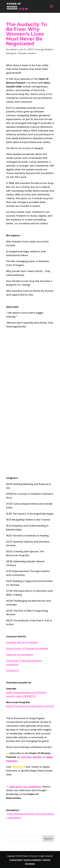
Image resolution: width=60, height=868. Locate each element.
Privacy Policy (16, 860)
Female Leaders (27, 53)
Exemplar (11, 53)
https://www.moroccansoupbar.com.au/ (30, 706)
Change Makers (44, 49)
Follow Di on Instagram (20, 655)
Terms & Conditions (32, 860)
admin (13, 49)
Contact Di (12, 670)
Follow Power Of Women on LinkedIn (27, 649)
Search (48, 839)
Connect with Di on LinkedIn (22, 642)
